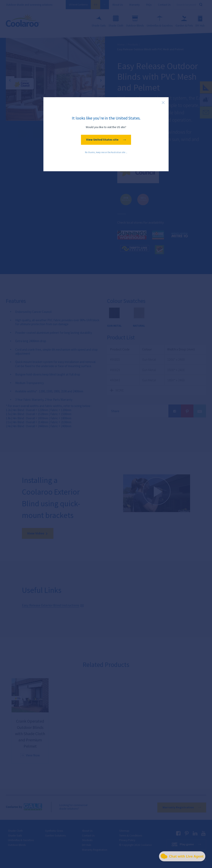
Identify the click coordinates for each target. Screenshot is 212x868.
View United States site (106, 140)
